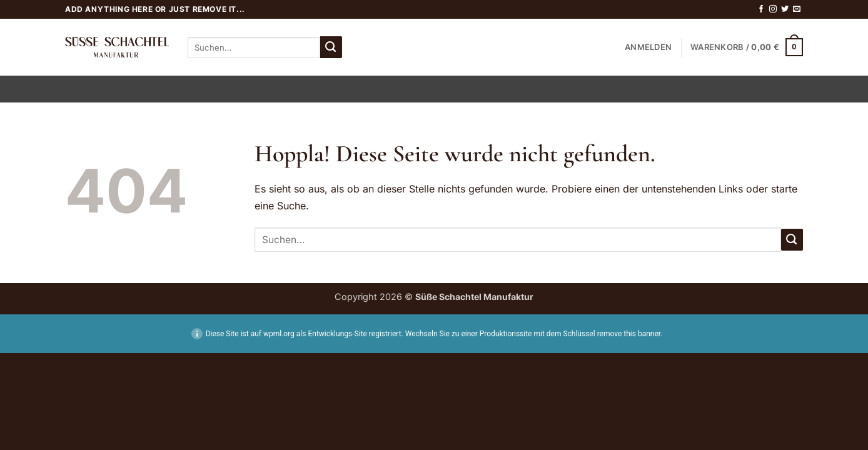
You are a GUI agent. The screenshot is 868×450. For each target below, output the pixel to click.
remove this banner (629, 334)
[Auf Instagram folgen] (773, 9)
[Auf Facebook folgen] (761, 9)
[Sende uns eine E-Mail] (797, 9)
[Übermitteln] (331, 47)
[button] (648, 47)
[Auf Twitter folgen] (785, 9)
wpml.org (279, 334)
